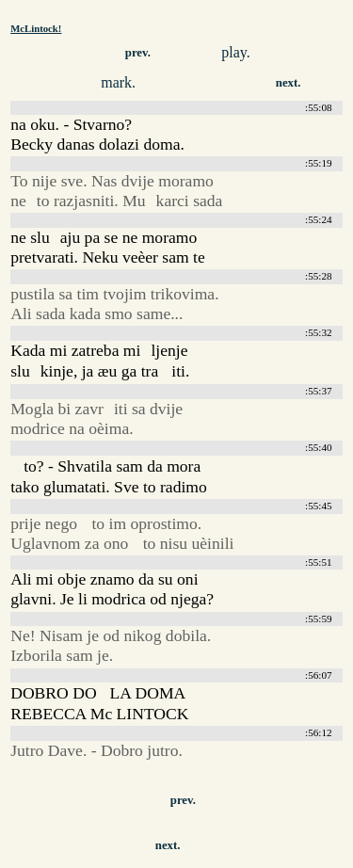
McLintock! (36, 28)
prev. (138, 53)
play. (236, 52)
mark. (118, 82)
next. (289, 83)
